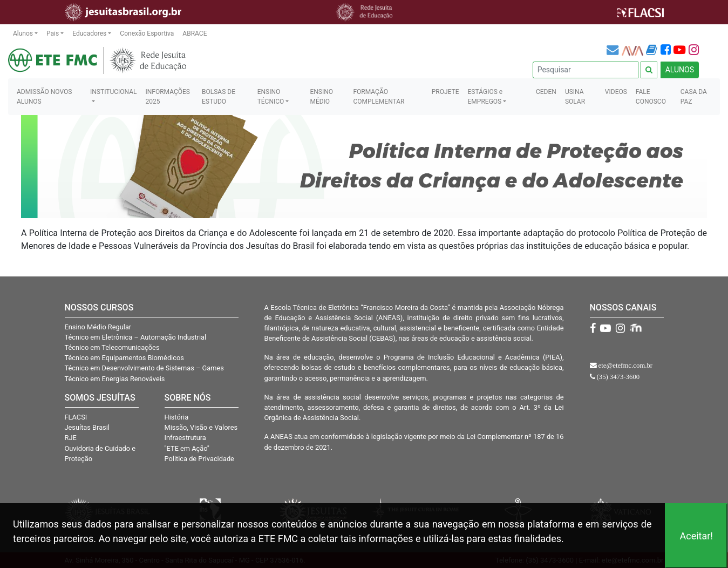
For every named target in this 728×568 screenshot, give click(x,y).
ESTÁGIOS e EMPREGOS (485, 97)
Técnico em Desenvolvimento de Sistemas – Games (144, 368)
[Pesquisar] (586, 70)
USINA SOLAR (575, 97)
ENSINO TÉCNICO (271, 97)
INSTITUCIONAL (113, 92)
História (177, 417)
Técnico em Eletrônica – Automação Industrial (136, 337)
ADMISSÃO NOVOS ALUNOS (44, 97)
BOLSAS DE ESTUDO (219, 97)
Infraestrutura (185, 438)
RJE (71, 438)
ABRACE (195, 33)
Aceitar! (696, 536)
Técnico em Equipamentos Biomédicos (124, 358)
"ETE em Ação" (187, 448)
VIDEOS (616, 92)
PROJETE (445, 92)
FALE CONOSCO (651, 97)
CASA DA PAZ (694, 97)
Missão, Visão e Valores (201, 427)
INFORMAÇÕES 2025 (167, 97)
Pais (53, 33)
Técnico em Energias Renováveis (115, 379)
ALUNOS (680, 70)
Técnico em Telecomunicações (112, 347)
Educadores (89, 33)
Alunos (23, 33)
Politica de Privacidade (199, 459)
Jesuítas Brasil (87, 427)
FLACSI (76, 417)
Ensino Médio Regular (98, 327)
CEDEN (546, 92)
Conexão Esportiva (147, 33)
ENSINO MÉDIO (321, 97)
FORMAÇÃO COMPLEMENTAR (379, 97)
